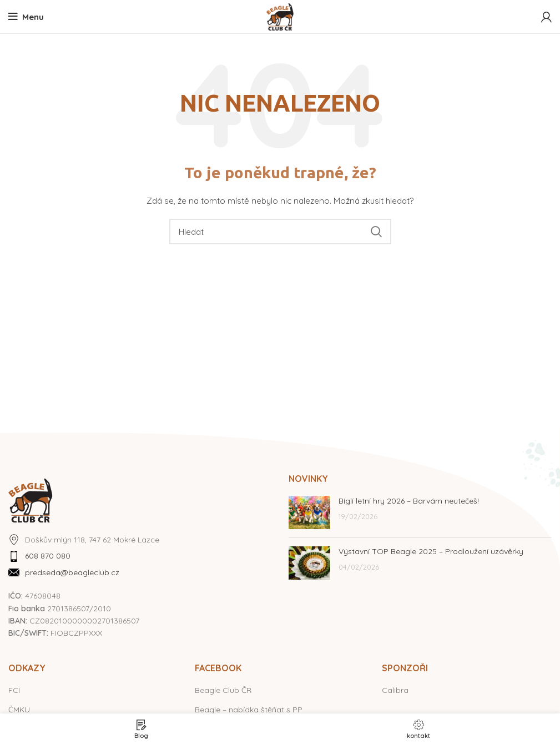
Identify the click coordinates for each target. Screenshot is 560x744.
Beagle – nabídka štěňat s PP (249, 710)
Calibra (395, 690)
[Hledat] (280, 232)
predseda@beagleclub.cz (72, 572)
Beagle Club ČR (223, 690)
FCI (14, 690)
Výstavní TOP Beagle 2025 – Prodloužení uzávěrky (431, 551)
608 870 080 (48, 556)
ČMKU (19, 710)
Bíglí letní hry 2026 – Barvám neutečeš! (409, 501)
